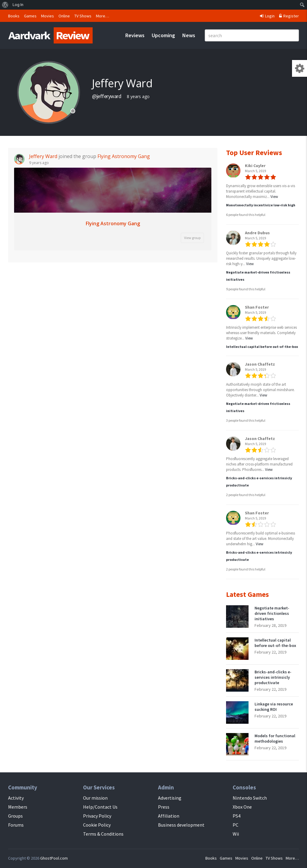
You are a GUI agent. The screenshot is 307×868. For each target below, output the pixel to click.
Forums (16, 825)
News (189, 35)
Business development (181, 825)
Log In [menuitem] (18, 5)
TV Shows (83, 16)
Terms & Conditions (103, 834)
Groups (15, 816)
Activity (16, 798)
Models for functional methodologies (275, 738)
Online (64, 16)
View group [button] (192, 238)
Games (30, 16)
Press (164, 807)
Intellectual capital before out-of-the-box (262, 347)
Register (289, 16)
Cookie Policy (97, 825)
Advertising (170, 798)
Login (267, 16)
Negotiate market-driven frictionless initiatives (272, 613)
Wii (236, 834)
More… (103, 16)
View (274, 197)
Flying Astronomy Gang (124, 156)
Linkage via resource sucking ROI (274, 707)
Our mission (95, 798)
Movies (48, 16)
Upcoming (163, 35)
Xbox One (242, 807)
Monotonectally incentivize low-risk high (261, 205)
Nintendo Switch (250, 798)
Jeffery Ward (43, 156)
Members (18, 807)
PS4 (237, 816)
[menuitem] (5, 5)
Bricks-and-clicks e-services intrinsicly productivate (273, 677)
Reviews (135, 35)
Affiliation (169, 816)
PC (235, 825)
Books (14, 16)
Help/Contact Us (100, 807)
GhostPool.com (54, 858)
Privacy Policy (97, 816)
